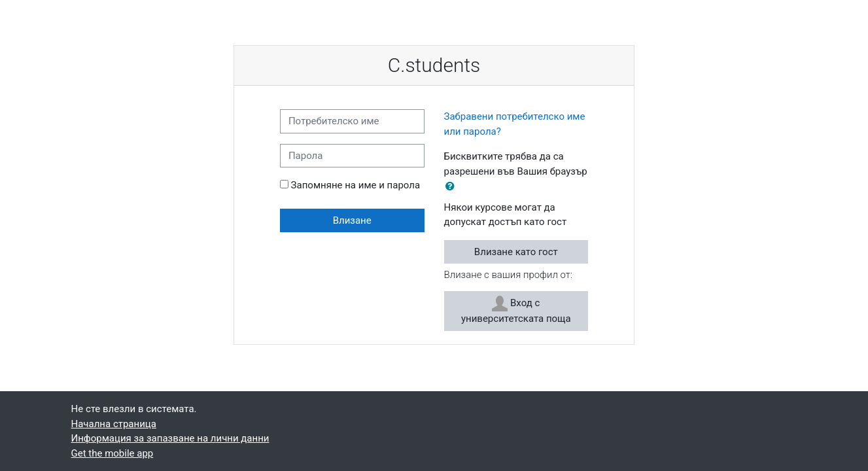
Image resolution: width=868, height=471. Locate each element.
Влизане (352, 220)
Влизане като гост (516, 252)
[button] (453, 187)
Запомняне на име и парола (356, 185)
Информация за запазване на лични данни (170, 438)
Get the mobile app (113, 453)
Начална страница (114, 424)
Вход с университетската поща (516, 310)
